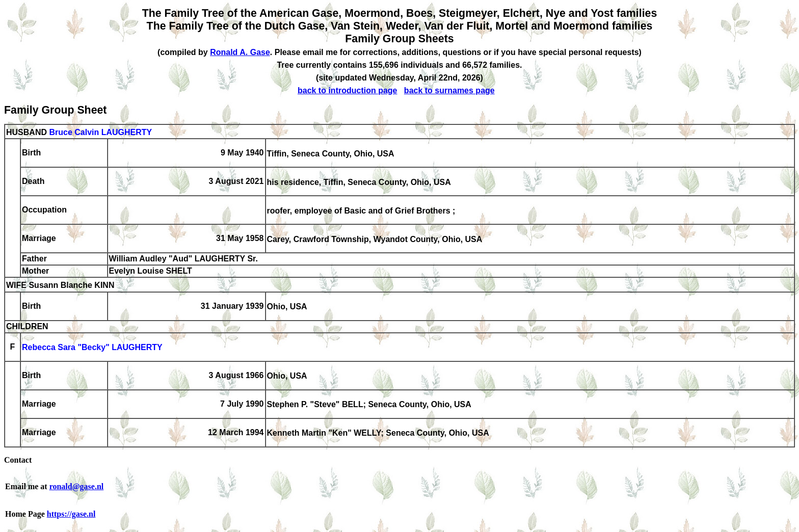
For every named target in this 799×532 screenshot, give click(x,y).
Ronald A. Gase (240, 52)
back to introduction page (348, 90)
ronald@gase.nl (77, 486)
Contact (18, 460)
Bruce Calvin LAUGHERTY (100, 132)
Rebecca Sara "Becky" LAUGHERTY (92, 348)
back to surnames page (449, 90)
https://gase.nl (71, 514)
